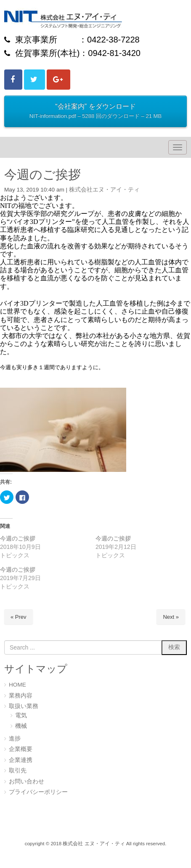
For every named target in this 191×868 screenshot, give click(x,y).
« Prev (19, 617)
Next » (171, 617)
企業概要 (21, 749)
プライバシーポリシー (38, 792)
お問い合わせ (27, 781)
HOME (17, 685)
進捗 (15, 739)
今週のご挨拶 (18, 538)
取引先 (18, 771)
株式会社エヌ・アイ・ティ (104, 190)
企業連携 (21, 760)
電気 (21, 715)
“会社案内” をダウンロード (95, 112)
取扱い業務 (24, 706)
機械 (21, 726)
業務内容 (21, 696)
